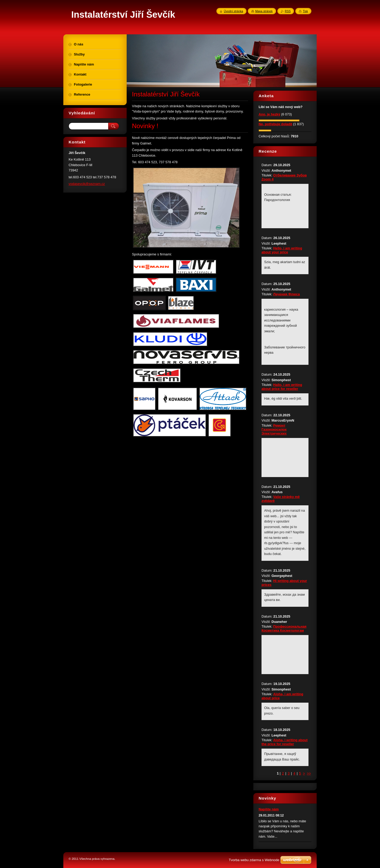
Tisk (305, 11)
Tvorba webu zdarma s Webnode (254, 860)
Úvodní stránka (233, 11)
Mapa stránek (264, 11)
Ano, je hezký (269, 114)
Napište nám (269, 809)
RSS (288, 11)
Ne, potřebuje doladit (275, 124)
